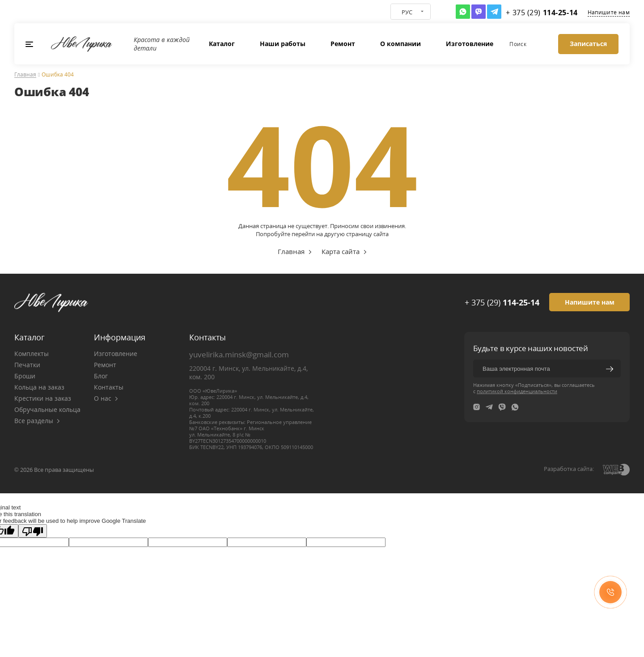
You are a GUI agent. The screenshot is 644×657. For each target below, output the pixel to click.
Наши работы (283, 44)
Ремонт (343, 44)
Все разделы (37, 421)
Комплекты (32, 354)
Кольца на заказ (39, 387)
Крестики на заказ (43, 398)
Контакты (109, 387)
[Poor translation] (33, 531)
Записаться (588, 44)
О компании (400, 44)
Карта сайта (341, 251)
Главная (25, 75)
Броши (25, 376)
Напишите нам (609, 12)
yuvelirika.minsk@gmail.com (239, 354)
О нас (106, 398)
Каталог (222, 44)
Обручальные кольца (47, 409)
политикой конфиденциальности (517, 391)
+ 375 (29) (502, 302)
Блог (101, 376)
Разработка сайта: (569, 469)
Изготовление (470, 44)
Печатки (27, 365)
